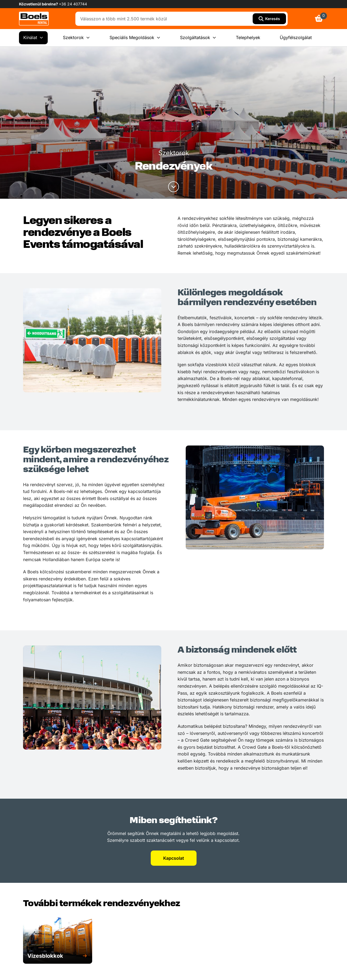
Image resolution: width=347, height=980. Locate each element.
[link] (34, 19)
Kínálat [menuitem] (33, 38)
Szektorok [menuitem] (76, 38)
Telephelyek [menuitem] (248, 37)
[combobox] (165, 19)
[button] (58, 956)
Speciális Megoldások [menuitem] (135, 38)
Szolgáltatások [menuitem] (198, 38)
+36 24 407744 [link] (73, 4)
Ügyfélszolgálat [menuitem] (296, 37)
